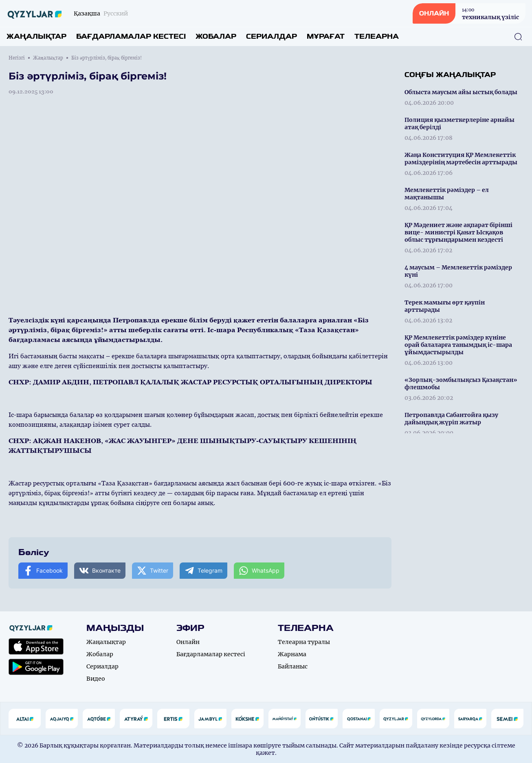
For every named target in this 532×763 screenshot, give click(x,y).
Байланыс (293, 666)
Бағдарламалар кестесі (131, 36)
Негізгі (17, 58)
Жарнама (292, 654)
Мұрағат (326, 36)
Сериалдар (271, 36)
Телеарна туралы (304, 642)
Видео (96, 679)
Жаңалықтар (36, 36)
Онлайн (188, 642)
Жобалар (216, 36)
